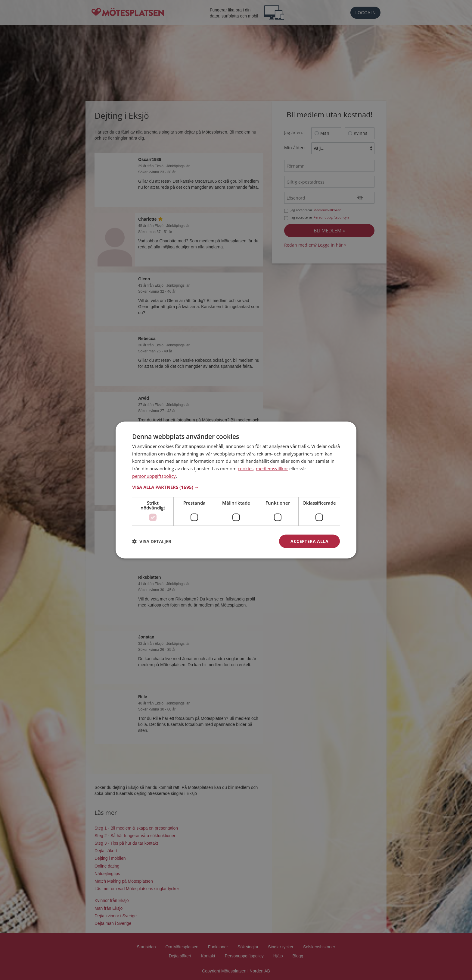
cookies (246, 468)
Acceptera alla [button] (309, 541)
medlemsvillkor (272, 468)
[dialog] (236, 490)
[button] (236, 487)
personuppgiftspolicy (154, 476)
